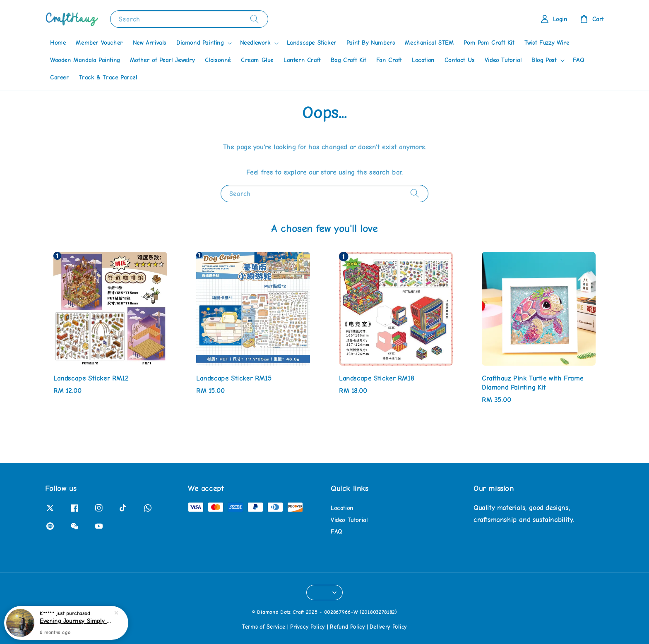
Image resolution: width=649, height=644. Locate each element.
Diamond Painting (200, 43)
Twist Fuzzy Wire (547, 43)
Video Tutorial (503, 60)
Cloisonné (218, 60)
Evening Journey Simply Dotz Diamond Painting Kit (76, 621)
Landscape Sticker (312, 43)
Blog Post (544, 60)
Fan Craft (389, 60)
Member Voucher (99, 43)
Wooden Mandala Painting (85, 60)
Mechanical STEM (429, 43)
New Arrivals (150, 43)
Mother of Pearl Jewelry (162, 60)
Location (423, 60)
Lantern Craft (302, 60)
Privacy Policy (308, 627)
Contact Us (460, 60)
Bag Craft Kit (349, 60)
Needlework (255, 43)
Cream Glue (257, 60)
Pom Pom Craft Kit (489, 43)
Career (60, 78)
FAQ (579, 60)
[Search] (255, 19)
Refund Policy (347, 627)
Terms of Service (264, 627)
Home (58, 43)
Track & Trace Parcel (108, 78)
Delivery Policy (388, 627)
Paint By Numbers (371, 43)
